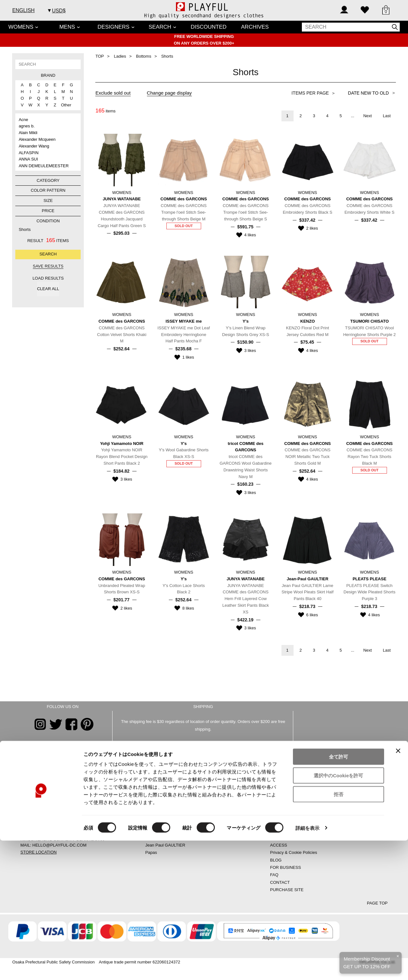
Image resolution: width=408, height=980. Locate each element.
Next (368, 116)
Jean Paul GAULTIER (165, 845)
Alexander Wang (34, 146)
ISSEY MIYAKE (160, 830)
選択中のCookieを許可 (338, 915)
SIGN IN (278, 793)
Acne (24, 120)
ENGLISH (23, 10)
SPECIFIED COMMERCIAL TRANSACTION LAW (316, 830)
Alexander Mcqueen (37, 139)
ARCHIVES (255, 27)
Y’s (148, 808)
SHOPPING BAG (286, 800)
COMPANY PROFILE (290, 823)
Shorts (25, 229)
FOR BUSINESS (285, 867)
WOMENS (21, 27)
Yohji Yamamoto (160, 800)
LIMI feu (153, 823)
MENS (67, 27)
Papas (151, 852)
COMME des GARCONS (168, 786)
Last (387, 116)
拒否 (339, 934)
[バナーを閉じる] (398, 890)
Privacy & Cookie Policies (293, 852)
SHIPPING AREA (286, 837)
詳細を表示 (308, 967)
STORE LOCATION (39, 852)
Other (64, 105)
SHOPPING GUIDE (288, 808)
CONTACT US (292, 758)
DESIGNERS (113, 27)
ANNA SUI (29, 159)
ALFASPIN (29, 153)
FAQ (274, 875)
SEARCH (160, 27)
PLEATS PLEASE (162, 837)
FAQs (105, 758)
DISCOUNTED (208, 27)
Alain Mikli (28, 133)
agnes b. (27, 126)
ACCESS (278, 845)
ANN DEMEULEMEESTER (44, 166)
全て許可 (339, 896)
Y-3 (148, 815)
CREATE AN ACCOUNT (292, 786)
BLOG (276, 860)
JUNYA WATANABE (164, 793)
